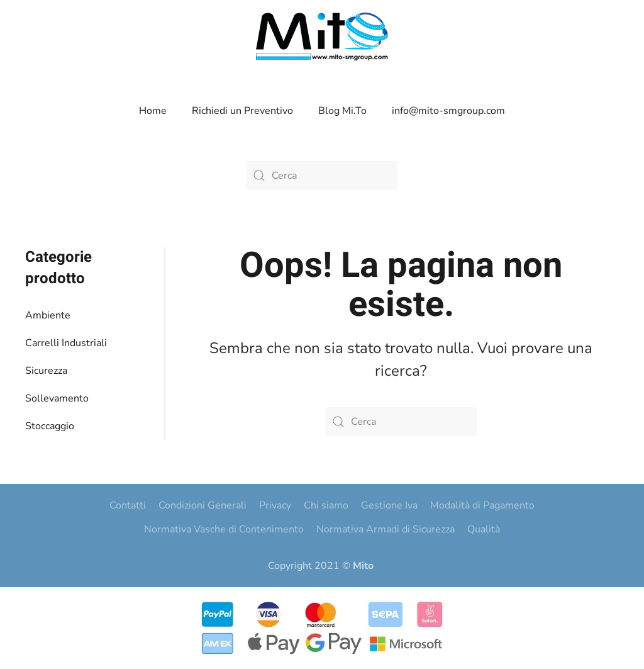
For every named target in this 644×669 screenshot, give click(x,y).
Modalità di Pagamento (482, 505)
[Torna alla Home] (322, 37)
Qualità (484, 529)
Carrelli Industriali (66, 343)
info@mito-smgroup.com (448, 111)
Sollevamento (57, 398)
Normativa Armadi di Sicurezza (386, 529)
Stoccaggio (50, 426)
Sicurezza (46, 371)
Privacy (275, 505)
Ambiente (48, 315)
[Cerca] (322, 176)
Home (153, 111)
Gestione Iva (389, 505)
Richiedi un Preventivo (242, 111)
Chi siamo (326, 505)
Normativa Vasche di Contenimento (224, 529)
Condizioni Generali (203, 505)
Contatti (128, 505)
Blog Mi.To (342, 111)
